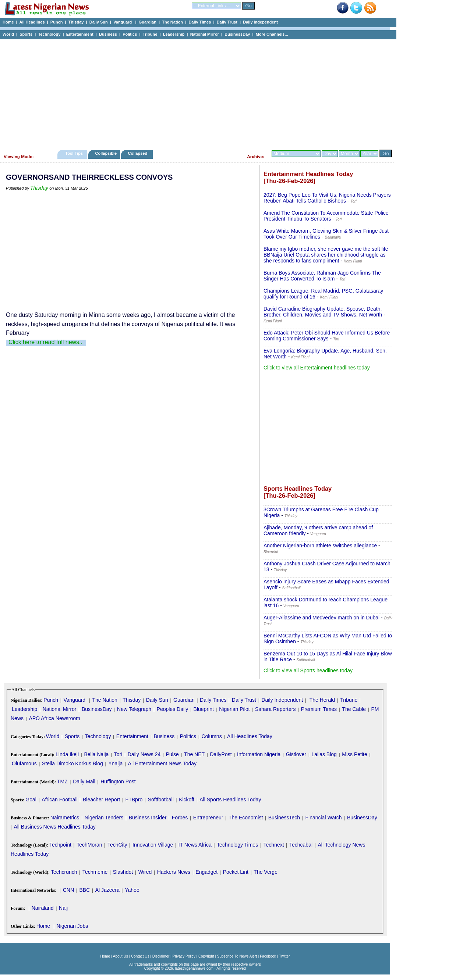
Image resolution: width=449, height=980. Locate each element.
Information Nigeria (259, 754)
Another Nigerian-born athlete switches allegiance (320, 546)
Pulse (172, 754)
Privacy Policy (184, 956)
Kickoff (187, 800)
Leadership (174, 34)
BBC (84, 890)
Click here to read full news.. (45, 342)
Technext (274, 845)
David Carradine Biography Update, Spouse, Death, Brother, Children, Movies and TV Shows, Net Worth (323, 312)
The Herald (322, 700)
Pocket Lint (236, 872)
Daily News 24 (144, 754)
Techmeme (95, 872)
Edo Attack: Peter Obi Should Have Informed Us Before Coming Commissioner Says (327, 336)
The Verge (266, 872)
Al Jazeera (107, 890)
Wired (145, 872)
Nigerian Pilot (234, 709)
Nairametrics (65, 818)
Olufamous (24, 763)
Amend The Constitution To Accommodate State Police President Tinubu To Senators (326, 216)
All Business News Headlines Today (54, 827)
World (8, 34)
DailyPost (221, 754)
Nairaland (43, 908)
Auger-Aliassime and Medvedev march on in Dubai (321, 618)
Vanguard (123, 22)
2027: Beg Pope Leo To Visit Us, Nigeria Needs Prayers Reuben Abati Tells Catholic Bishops (327, 198)
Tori (118, 754)
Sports (26, 34)
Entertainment (80, 34)
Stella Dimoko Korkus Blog (73, 763)
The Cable (354, 709)
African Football (59, 800)
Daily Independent (260, 22)
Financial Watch (323, 818)
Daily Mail (84, 782)
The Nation (172, 22)
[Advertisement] (195, 93)
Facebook (268, 956)
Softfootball (161, 800)
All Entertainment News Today (162, 763)
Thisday (76, 22)
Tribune (150, 34)
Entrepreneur (208, 818)
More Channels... (272, 34)
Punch (57, 22)
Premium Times (319, 709)
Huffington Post (118, 782)
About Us (121, 956)
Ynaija (115, 763)
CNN (68, 890)
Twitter (284, 956)
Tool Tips (74, 153)
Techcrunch (64, 872)
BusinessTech (284, 818)
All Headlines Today (250, 736)
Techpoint (60, 845)
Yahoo (132, 890)
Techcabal (301, 845)
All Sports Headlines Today (230, 800)
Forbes (180, 818)
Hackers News (174, 872)
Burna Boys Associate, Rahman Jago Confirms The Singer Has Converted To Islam (322, 276)
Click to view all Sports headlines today (308, 670)
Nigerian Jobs (73, 926)
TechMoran (89, 845)
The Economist (246, 818)
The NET (194, 754)
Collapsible (106, 153)
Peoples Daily (173, 709)
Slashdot (123, 872)
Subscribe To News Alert (237, 956)
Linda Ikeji (67, 754)
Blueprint (204, 709)
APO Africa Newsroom (54, 718)
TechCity (117, 845)
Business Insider (148, 818)
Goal (31, 800)
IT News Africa (195, 845)
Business (108, 34)
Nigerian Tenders (104, 818)
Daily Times (200, 22)
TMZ (62, 782)
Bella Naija (96, 754)
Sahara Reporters (275, 709)
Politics (130, 34)
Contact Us (140, 956)
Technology (49, 34)
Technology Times (237, 845)
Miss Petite (354, 754)
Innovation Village (153, 845)
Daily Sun (99, 22)
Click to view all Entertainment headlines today (317, 368)
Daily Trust (227, 22)
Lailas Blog (324, 754)
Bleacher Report (101, 800)
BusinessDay (237, 34)
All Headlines (32, 22)
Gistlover (296, 754)
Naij (63, 908)
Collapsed (139, 153)
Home (8, 22)
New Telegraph (134, 709)
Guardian (148, 22)
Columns (211, 736)
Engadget (206, 872)
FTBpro (134, 800)
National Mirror (205, 34)
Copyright (206, 956)
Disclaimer (161, 956)
